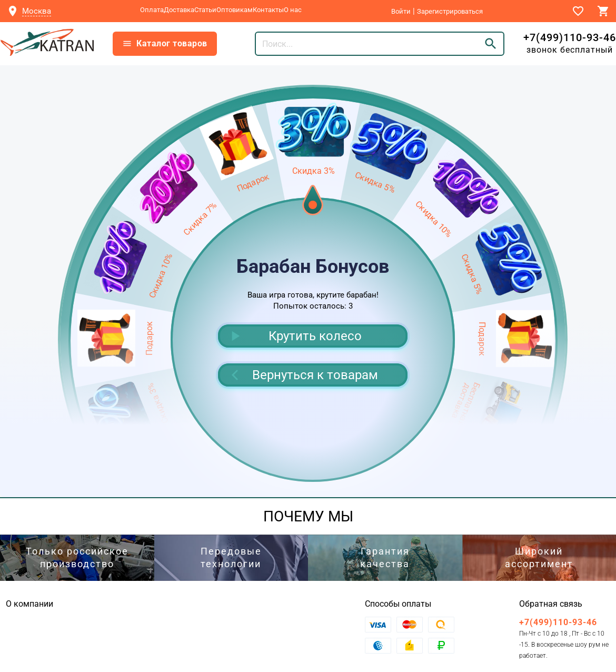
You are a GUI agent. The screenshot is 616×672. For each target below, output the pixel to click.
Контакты (268, 10)
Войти (401, 11)
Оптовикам (235, 10)
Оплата (152, 10)
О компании (29, 604)
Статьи (205, 10)
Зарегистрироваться (450, 11)
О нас (293, 10)
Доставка (179, 10)
